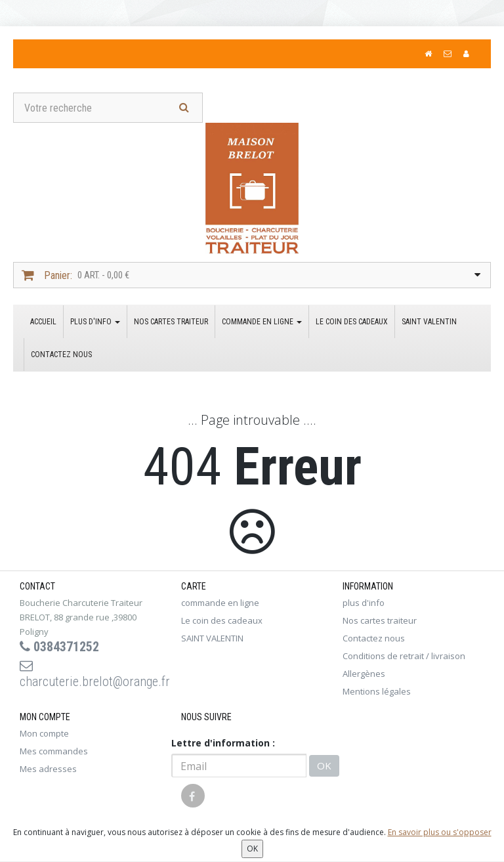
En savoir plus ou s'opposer (440, 832)
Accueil (43, 322)
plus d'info (95, 322)
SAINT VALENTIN (429, 322)
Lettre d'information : (223, 743)
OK (324, 765)
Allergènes (364, 674)
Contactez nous (61, 355)
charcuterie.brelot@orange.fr (91, 674)
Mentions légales (377, 691)
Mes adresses (48, 769)
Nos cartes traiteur (171, 322)
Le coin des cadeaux (352, 322)
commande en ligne (262, 322)
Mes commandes (54, 751)
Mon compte (44, 733)
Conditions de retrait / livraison (404, 656)
